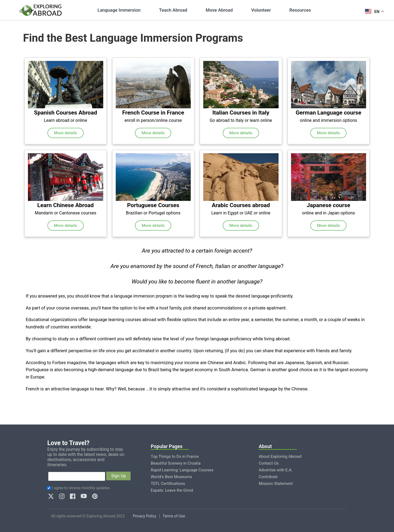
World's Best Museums (171, 477)
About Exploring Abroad (280, 456)
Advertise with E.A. (276, 470)
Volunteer (261, 10)
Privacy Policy (144, 516)
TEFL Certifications (168, 484)
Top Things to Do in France (175, 456)
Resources (300, 10)
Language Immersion (119, 10)
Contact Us (269, 463)
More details (65, 133)
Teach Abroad (173, 10)
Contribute (268, 477)
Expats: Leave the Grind (172, 490)
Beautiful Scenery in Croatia (176, 463)
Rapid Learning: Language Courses (182, 470)
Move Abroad (219, 10)
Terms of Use (174, 516)
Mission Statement (276, 484)
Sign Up (119, 476)
